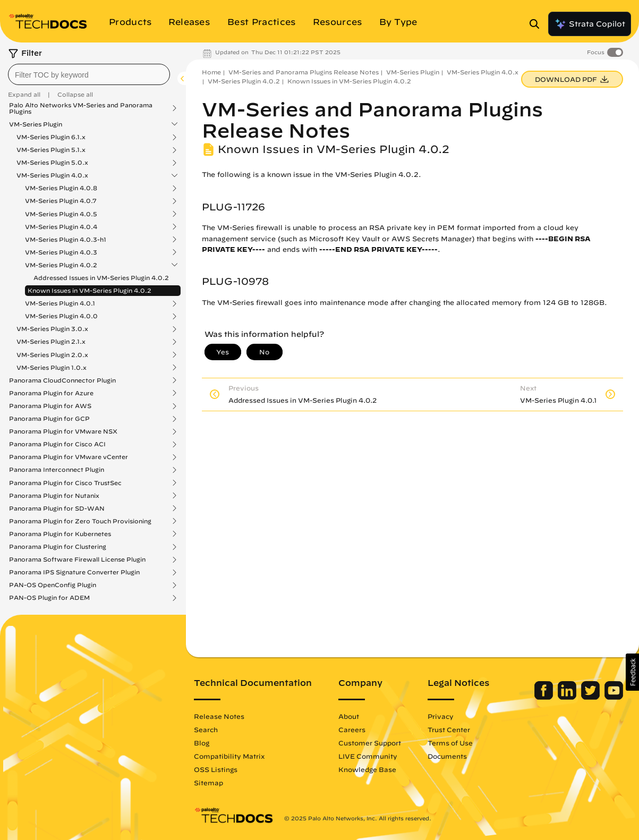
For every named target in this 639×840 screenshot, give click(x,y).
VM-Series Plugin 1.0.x (52, 368)
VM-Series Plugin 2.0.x (52, 355)
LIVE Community (368, 756)
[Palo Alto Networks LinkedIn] (568, 697)
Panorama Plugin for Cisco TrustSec (65, 483)
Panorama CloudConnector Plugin (62, 380)
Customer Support (370, 743)
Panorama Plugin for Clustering (58, 547)
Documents (447, 756)
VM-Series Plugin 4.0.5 (61, 214)
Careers (352, 729)
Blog (202, 743)
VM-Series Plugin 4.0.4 (61, 227)
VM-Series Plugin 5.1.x (51, 150)
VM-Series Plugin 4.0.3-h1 (66, 240)
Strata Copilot (590, 24)
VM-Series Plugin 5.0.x (52, 163)
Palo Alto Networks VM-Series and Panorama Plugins (81, 108)
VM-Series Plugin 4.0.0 (61, 316)
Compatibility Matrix (229, 756)
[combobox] (89, 74)
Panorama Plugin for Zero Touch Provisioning (80, 521)
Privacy (441, 716)
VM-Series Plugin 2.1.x (51, 342)
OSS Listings (216, 769)
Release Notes (219, 716)
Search (206, 729)
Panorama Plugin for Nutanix (54, 496)
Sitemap (208, 783)
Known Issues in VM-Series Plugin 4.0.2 (90, 290)
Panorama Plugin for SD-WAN (57, 508)
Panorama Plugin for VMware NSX (63, 431)
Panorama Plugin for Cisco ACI (57, 444)
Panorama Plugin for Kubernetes (60, 534)
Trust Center (449, 729)
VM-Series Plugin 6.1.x (51, 137)
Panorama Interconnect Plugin (57, 470)
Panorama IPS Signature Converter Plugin (74, 572)
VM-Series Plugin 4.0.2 (61, 265)
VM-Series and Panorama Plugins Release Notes (304, 72)
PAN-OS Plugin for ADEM (49, 598)
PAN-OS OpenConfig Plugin (53, 585)
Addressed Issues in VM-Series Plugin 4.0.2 (101, 278)
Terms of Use (450, 743)
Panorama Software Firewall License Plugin (77, 559)
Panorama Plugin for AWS (50, 406)
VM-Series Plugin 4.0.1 (60, 303)
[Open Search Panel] (538, 24)
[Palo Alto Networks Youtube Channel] (614, 697)
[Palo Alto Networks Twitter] (591, 697)
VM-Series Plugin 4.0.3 (61, 252)
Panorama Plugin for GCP (49, 419)
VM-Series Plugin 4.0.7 (61, 201)
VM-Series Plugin (36, 124)
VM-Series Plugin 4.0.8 (61, 188)
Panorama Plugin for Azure (51, 393)
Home (211, 72)
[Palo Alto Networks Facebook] (545, 697)
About (349, 716)
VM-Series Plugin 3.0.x (52, 329)
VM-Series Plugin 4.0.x (52, 175)
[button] (632, 672)
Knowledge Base (367, 769)
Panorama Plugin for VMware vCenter (69, 457)
